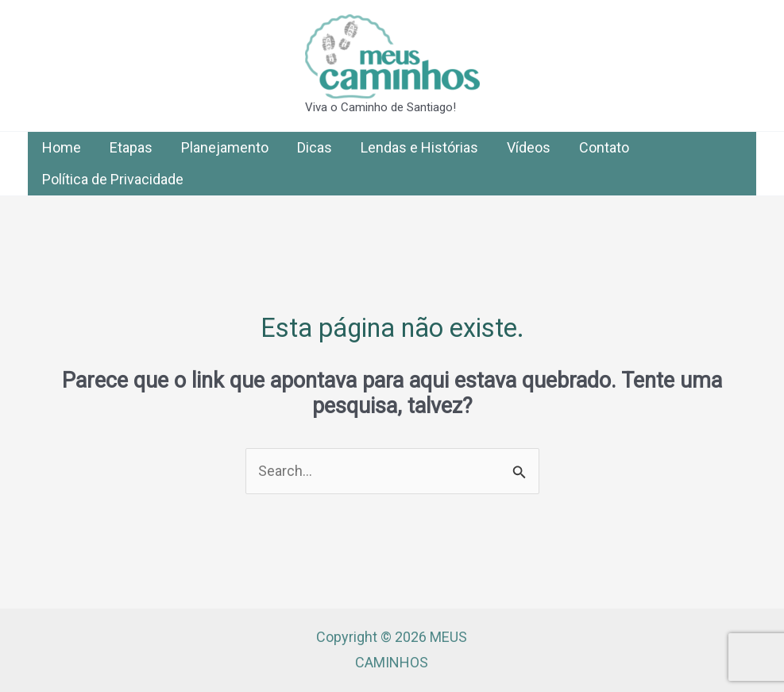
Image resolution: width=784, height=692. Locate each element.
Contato (604, 147)
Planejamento (225, 147)
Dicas (315, 147)
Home (62, 147)
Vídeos (529, 147)
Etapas (131, 147)
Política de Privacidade (113, 179)
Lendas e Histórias (419, 147)
